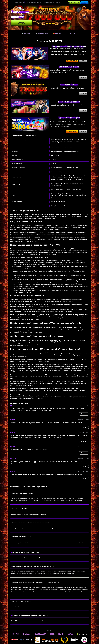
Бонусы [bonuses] (57, 33)
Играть (22, 23)
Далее (82, 61)
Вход (84, 3)
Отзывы (58, 3)
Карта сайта (50, 630)
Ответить (84, 414)
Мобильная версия (49, 3)
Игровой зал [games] (42, 33)
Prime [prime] (73, 33)
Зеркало (28, 3)
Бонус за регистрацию (17, 3)
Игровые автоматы (37, 3)
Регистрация (75, 3)
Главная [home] (26, 33)
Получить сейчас (72, 61)
